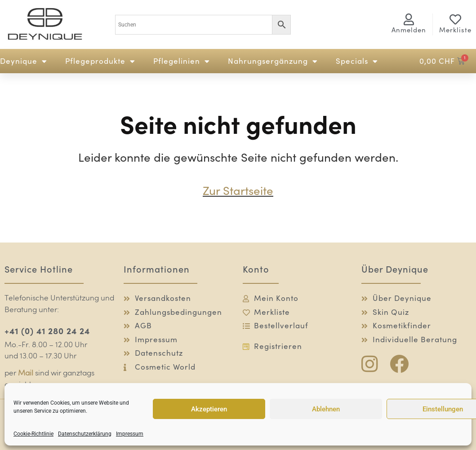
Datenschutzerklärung (85, 434)
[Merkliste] (455, 19)
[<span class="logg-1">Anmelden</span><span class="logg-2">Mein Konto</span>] (409, 19)
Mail (26, 373)
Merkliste (455, 30)
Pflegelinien (182, 61)
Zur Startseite (238, 191)
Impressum (130, 434)
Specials (357, 61)
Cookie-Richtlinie (33, 434)
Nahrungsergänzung (273, 61)
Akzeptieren (209, 409)
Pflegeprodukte (100, 61)
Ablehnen (326, 409)
